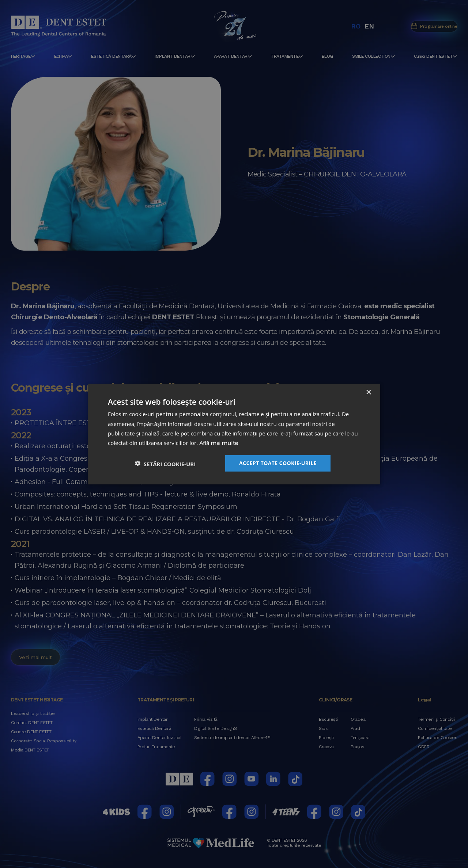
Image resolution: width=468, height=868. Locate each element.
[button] (165, 463)
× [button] (368, 393)
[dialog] (234, 434)
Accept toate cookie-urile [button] (278, 463)
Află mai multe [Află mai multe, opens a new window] (219, 443)
